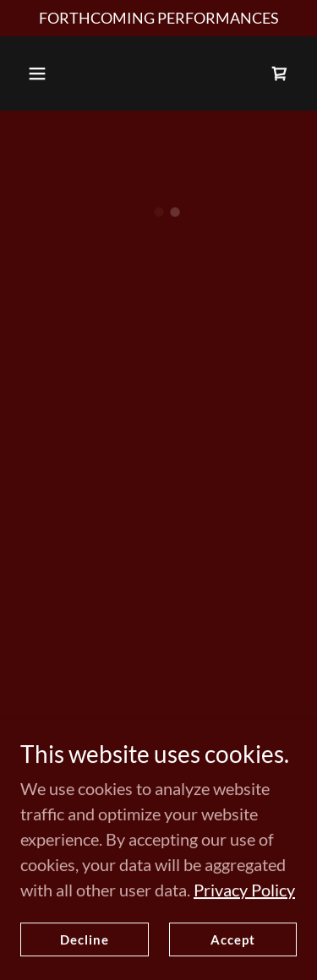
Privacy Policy (244, 946)
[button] (37, 73)
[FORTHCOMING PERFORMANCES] (158, 18)
